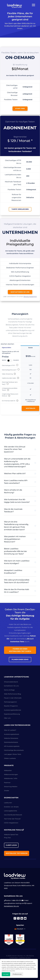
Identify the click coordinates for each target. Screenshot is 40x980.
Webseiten (8, 770)
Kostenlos (31, 408)
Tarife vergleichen (20, 209)
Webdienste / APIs (11, 778)
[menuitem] (20, 929)
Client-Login (11, 845)
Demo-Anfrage (9, 690)
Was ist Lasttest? (10, 730)
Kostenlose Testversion (17, 853)
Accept (6, 974)
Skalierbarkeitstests (11, 742)
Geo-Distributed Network (13, 815)
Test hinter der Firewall (12, 819)
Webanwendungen (11, 774)
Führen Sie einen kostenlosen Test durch (20, 650)
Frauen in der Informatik (13, 698)
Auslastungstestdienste (13, 710)
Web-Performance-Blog (12, 694)
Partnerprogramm (10, 702)
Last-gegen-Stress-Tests (13, 754)
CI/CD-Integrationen (11, 823)
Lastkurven (8, 803)
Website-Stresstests (11, 738)
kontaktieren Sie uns (20, 292)
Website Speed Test (11, 835)
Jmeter (7, 791)
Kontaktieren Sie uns (11, 906)
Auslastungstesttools (12, 734)
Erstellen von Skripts (11, 807)
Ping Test (7, 838)
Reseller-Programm (11, 706)
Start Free (20, 109)
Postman (7, 783)
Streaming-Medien (11, 787)
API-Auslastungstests (12, 746)
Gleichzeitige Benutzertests (14, 750)
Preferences (17, 974)
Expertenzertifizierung (12, 714)
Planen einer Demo (20, 659)
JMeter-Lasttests (10, 758)
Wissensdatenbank (11, 682)
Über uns (7, 718)
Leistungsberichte (11, 811)
